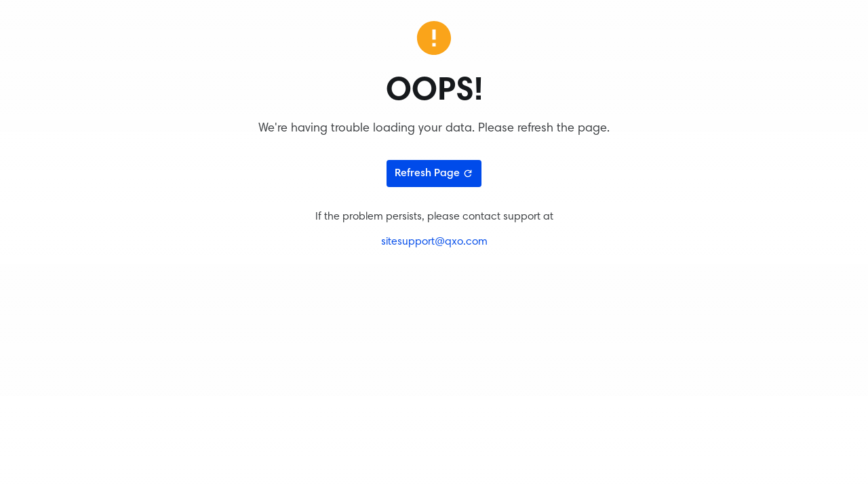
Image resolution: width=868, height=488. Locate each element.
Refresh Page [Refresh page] (434, 174)
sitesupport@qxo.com (434, 242)
